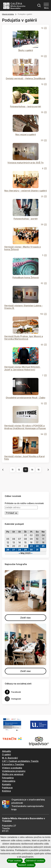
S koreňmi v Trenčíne (13, 764)
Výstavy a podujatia (12, 768)
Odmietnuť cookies (35, 861)
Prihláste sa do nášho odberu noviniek (24, 503)
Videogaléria (9, 781)
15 (39, 470)
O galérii (6, 754)
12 (19, 470)
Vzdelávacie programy (14, 771)
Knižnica (6, 791)
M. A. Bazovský (10, 758)
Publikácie (7, 788)
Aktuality (7, 751)
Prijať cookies (15, 861)
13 (26, 470)
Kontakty (7, 784)
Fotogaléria (8, 778)
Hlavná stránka (8, 14)
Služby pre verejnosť (13, 774)
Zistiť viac (26, 618)
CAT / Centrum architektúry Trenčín (20, 761)
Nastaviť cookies (26, 865)
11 (13, 470)
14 (32, 470)
